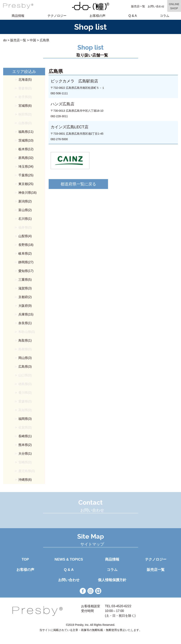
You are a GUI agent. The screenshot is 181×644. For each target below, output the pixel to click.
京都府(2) (25, 297)
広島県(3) (25, 367)
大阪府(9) (25, 306)
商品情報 (18, 16)
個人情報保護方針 (112, 580)
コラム (165, 16)
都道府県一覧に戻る (78, 184)
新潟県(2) (25, 201)
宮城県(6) (25, 106)
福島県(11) (26, 132)
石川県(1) (25, 219)
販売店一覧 (138, 6)
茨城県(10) (26, 140)
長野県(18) (26, 245)
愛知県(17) (26, 271)
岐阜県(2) (25, 254)
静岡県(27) (26, 262)
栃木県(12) (26, 149)
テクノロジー (57, 16)
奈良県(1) (25, 323)
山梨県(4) (25, 236)
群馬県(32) (26, 158)
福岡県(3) (25, 419)
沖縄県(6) (25, 480)
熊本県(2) (25, 445)
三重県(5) (25, 280)
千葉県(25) (26, 175)
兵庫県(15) (26, 314)
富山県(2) (25, 210)
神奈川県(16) (27, 193)
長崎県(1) (25, 436)
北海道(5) (25, 80)
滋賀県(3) (25, 288)
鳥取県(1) (25, 340)
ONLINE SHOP (174, 6)
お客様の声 (98, 16)
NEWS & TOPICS (69, 559)
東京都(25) (26, 184)
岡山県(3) (25, 358)
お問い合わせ (156, 6)
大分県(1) (25, 454)
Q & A (133, 16)
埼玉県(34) (26, 167)
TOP (25, 559)
